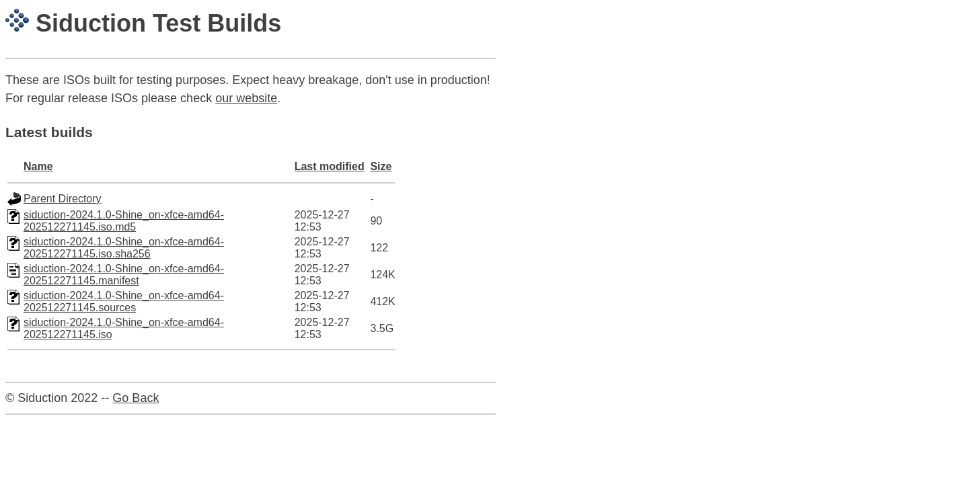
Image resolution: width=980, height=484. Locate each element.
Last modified (330, 166)
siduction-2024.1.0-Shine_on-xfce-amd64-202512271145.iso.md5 (124, 221)
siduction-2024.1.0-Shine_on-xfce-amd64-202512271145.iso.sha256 (124, 248)
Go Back (136, 398)
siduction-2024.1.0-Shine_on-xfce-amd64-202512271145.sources (124, 301)
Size (381, 166)
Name (38, 166)
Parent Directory (63, 199)
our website (246, 98)
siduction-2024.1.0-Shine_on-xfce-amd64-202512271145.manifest (124, 275)
